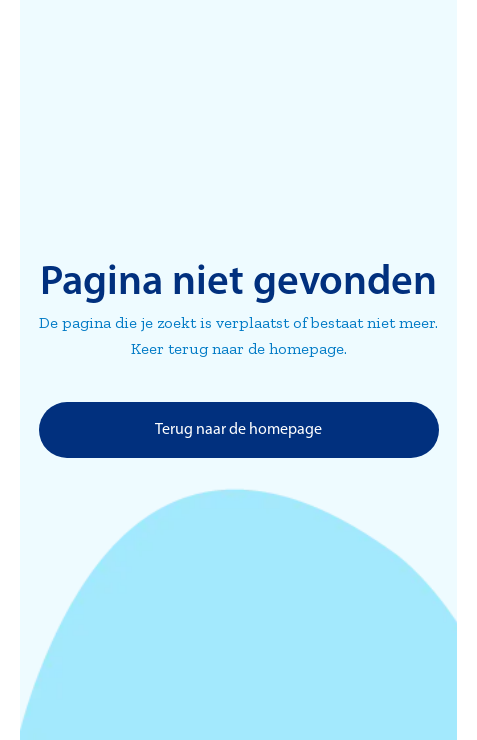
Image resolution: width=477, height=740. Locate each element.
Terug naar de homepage (238, 430)
